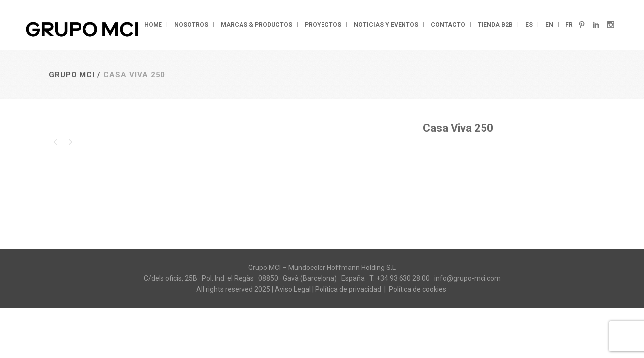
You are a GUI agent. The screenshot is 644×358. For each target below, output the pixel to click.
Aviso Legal (293, 289)
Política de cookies (418, 289)
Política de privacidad (349, 289)
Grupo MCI (72, 75)
